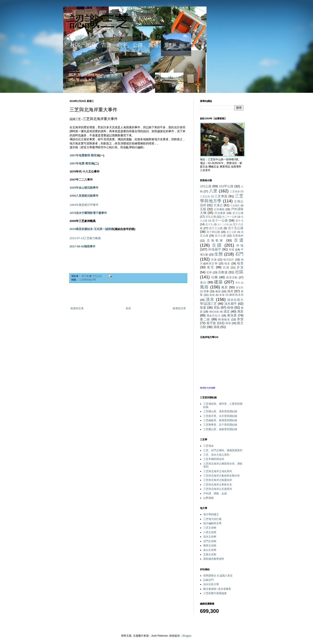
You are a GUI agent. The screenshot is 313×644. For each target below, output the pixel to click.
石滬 (214, 260)
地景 (240, 263)
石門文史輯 (210, 541)
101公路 (206, 186)
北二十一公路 (229, 217)
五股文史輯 (210, 554)
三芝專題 (221, 196)
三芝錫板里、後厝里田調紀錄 (220, 420)
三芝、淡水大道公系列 (216, 455)
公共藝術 (219, 209)
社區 (239, 272)
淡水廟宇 (231, 304)
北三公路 (231, 232)
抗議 (226, 267)
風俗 (204, 287)
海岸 (230, 291)
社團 (215, 277)
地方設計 (229, 260)
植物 (230, 308)
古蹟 (217, 245)
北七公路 (238, 213)
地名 (227, 264)
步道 (240, 267)
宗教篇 (223, 272)
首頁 (128, 308)
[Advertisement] (128, 295)
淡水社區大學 (211, 584)
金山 (203, 282)
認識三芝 (100, 21)
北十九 (209, 224)
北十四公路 (213, 232)
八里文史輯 (210, 532)
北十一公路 (220, 220)
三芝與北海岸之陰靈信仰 (218, 480)
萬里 (241, 311)
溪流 (227, 311)
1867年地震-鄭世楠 (82, 163)
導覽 (240, 319)
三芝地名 (208, 446)
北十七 (239, 221)
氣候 (218, 291)
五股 (203, 209)
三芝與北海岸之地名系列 (218, 471)
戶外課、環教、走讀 (215, 494)
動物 (212, 295)
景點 (217, 308)
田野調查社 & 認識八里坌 (218, 576)
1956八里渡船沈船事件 (84, 196)
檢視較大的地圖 (208, 388)
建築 (218, 282)
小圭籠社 (235, 205)
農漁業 (232, 315)
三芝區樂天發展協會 (215, 593)
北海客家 (215, 240)
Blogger (187, 636)
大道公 (218, 205)
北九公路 (211, 217)
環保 (228, 323)
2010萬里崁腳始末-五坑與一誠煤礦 (92, 229)
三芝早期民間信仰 (214, 459)
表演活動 (232, 277)
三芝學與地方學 (87, 280)
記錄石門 (208, 580)
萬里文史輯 (210, 546)
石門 (239, 254)
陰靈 (203, 308)
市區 (232, 250)
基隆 (222, 295)
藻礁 (216, 327)
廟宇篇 (211, 323)
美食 (238, 283)
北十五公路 (236, 228)
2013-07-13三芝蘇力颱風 (85, 238)
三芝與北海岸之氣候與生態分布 (221, 476)
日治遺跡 (220, 213)
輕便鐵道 (224, 319)
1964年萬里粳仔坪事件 (84, 205)
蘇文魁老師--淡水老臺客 (217, 589)
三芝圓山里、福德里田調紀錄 (220, 429)
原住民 (240, 287)
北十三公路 (216, 228)
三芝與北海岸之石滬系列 (218, 489)
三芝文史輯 (210, 528)
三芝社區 (205, 196)
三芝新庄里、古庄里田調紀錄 (220, 416)
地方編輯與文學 (212, 523)
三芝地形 (235, 191)
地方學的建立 (211, 514)
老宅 (211, 267)
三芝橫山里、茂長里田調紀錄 (220, 411)
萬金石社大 (214, 316)
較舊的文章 (179, 308)
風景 (225, 287)
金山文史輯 (210, 550)
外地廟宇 (215, 249)
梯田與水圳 (236, 295)
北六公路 (220, 236)
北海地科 (238, 236)
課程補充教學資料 (214, 559)
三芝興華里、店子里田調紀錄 (220, 425)
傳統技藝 (214, 312)
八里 (213, 191)
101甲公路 (226, 186)
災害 (209, 272)
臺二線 (205, 319)
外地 (240, 245)
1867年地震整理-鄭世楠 (85, 155)
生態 (219, 254)
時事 (206, 291)
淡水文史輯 (210, 537)
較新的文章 (77, 308)
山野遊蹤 (208, 498)
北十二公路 (223, 224)
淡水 (210, 299)
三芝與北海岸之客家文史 (218, 485)
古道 (239, 240)
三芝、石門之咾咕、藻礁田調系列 (223, 450)
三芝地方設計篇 (212, 519)
